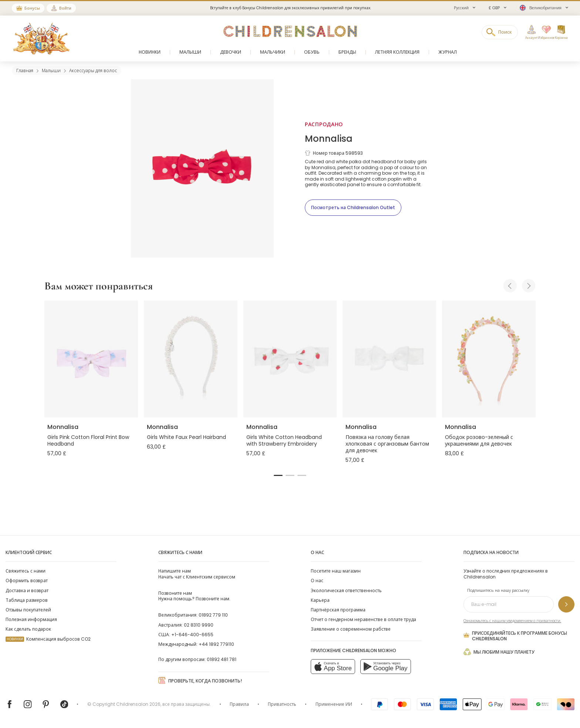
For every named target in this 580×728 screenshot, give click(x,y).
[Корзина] (561, 33)
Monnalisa (329, 139)
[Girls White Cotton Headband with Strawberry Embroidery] (290, 359)
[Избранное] (544, 33)
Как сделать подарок (28, 629)
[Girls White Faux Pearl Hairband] (191, 359)
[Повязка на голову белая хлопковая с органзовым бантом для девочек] (389, 359)
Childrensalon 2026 (138, 704)
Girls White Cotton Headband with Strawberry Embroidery (284, 440)
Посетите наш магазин (336, 571)
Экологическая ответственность (346, 591)
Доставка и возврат (27, 591)
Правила (239, 704)
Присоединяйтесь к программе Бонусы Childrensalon (515, 636)
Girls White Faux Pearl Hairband (186, 437)
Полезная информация (31, 619)
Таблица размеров (27, 600)
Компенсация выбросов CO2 (48, 639)
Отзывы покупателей (28, 610)
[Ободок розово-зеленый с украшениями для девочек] (489, 359)
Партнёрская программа (338, 610)
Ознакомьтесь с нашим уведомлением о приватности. (512, 621)
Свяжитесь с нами (26, 571)
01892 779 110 (213, 615)
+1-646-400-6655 (192, 635)
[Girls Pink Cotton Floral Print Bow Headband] (91, 359)
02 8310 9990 (199, 625)
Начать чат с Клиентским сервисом (197, 574)
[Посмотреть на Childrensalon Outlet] (353, 208)
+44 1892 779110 (216, 644)
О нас (317, 581)
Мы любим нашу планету (499, 652)
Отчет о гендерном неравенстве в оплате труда (363, 619)
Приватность (282, 704)
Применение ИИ (334, 704)
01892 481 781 (222, 659)
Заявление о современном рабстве (351, 629)
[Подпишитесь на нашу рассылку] (566, 604)
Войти (65, 8)
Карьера (320, 600)
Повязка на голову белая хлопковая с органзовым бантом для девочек (387, 444)
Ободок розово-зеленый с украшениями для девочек (479, 440)
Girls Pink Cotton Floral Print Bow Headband (88, 440)
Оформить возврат (27, 581)
